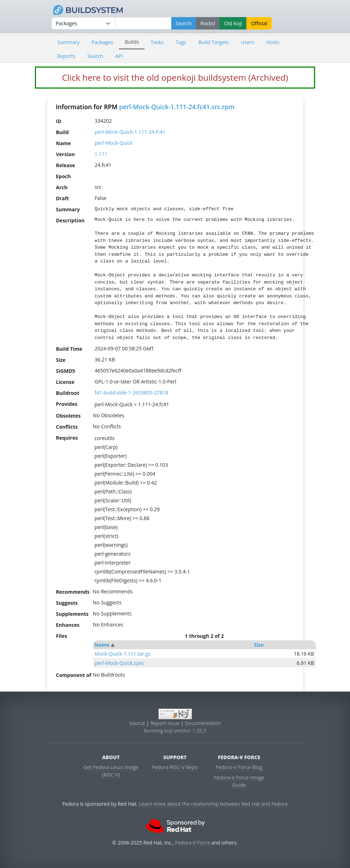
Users (248, 42)
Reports (66, 56)
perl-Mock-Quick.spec (120, 663)
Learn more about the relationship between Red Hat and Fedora (213, 804)
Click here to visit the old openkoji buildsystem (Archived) (175, 77)
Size (259, 645)
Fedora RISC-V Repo (175, 767)
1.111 (101, 154)
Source (137, 723)
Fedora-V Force (193, 843)
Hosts (273, 42)
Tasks (157, 42)
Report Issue (165, 723)
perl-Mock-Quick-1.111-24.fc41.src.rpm (177, 107)
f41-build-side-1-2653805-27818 (132, 393)
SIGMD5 (66, 371)
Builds (132, 42)
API (119, 56)
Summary (69, 42)
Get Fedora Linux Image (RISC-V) (111, 771)
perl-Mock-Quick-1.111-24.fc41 (130, 132)
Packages (102, 42)
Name (102, 645)
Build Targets (213, 42)
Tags (181, 42)
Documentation (203, 723)
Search (95, 56)
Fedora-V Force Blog (239, 767)
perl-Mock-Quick (114, 143)
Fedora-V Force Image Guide (239, 781)
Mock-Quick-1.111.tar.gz (123, 654)
